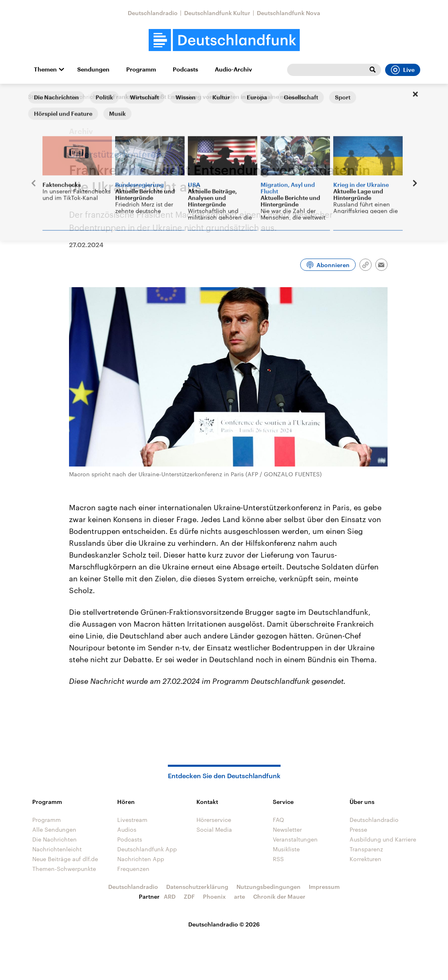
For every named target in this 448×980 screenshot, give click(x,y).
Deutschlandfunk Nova (289, 13)
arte (240, 896)
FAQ (279, 820)
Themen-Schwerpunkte (64, 869)
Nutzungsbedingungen (269, 887)
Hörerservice (214, 820)
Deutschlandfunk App (147, 849)
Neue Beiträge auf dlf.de (65, 859)
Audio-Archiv (233, 69)
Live (403, 70)
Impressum (324, 887)
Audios (127, 829)
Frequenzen (133, 869)
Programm (141, 69)
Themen (45, 69)
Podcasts (185, 69)
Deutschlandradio (153, 13)
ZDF (189, 896)
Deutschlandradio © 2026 (224, 924)
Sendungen (93, 69)
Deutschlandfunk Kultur (217, 13)
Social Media (214, 829)
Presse (358, 829)
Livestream (132, 820)
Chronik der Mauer (279, 896)
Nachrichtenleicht (57, 849)
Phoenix (214, 896)
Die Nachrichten (84, 97)
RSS (278, 859)
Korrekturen (366, 859)
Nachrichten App (141, 859)
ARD (170, 896)
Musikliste (286, 849)
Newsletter (287, 829)
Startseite (41, 97)
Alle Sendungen (54, 829)
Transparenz (366, 849)
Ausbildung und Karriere (383, 839)
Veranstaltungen (295, 839)
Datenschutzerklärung (197, 887)
